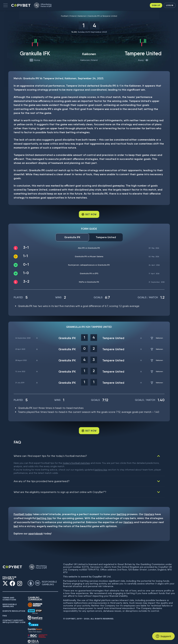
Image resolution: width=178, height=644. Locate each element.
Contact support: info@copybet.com (14, 607)
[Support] (163, 636)
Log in (170, 5)
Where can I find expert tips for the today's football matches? (50, 456)
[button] (5, 5)
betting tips (44, 504)
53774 (86, 552)
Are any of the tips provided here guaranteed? (42, 467)
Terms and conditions (9, 584)
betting (122, 500)
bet (16, 512)
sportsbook (36, 519)
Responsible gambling (10, 591)
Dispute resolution (14, 597)
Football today (23, 500)
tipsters (149, 500)
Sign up (156, 5)
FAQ (5, 601)
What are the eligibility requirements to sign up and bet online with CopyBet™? (60, 478)
